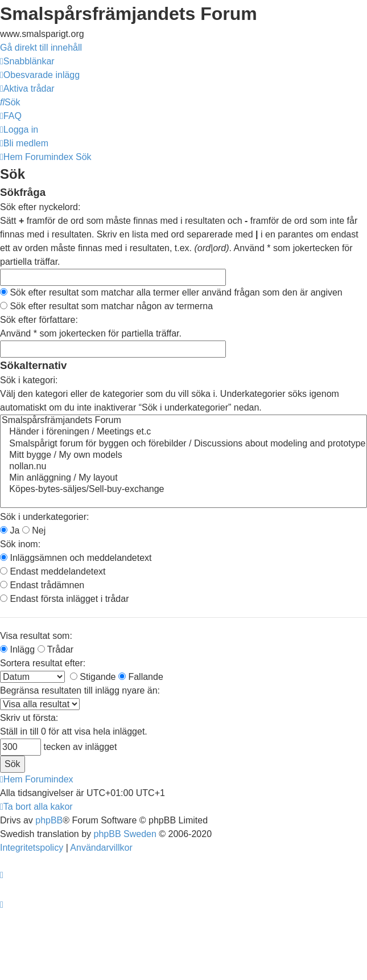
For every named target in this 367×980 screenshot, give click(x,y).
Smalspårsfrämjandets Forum (183, 421)
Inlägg (17, 649)
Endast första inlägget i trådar (64, 599)
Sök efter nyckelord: (40, 207)
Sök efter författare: (39, 320)
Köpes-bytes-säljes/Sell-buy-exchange (183, 490)
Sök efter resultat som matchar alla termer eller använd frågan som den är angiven (171, 292)
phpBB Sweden (125, 834)
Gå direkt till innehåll (41, 48)
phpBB (49, 820)
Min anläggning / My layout (183, 478)
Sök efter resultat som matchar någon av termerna (106, 306)
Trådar (56, 649)
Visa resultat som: (36, 636)
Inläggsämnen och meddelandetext (76, 558)
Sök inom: (20, 544)
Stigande (93, 677)
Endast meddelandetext (53, 571)
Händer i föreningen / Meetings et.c (183, 432)
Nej (34, 530)
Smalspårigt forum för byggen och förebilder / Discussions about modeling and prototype (183, 444)
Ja (10, 530)
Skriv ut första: (29, 718)
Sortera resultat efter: (43, 663)
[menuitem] (40, 75)
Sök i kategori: (29, 380)
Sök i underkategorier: (45, 517)
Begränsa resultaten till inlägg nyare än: (80, 690)
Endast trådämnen (42, 585)
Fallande (141, 677)
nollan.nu (183, 467)
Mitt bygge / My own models (183, 456)
